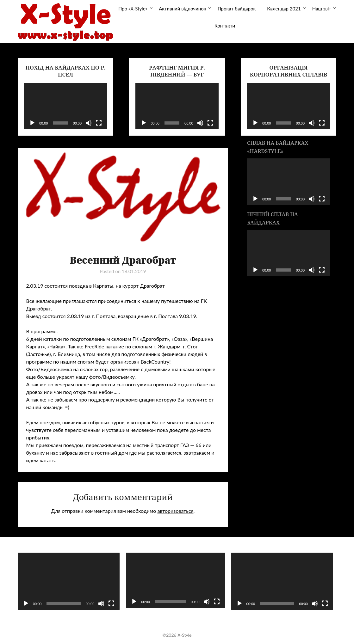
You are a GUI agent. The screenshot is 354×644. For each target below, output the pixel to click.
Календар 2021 (284, 9)
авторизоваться (175, 511)
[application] (65, 106)
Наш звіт (322, 9)
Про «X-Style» (133, 9)
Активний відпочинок (182, 9)
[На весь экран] (99, 123)
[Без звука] (89, 123)
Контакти (225, 26)
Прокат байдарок (237, 9)
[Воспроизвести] (32, 123)
